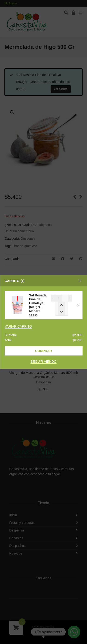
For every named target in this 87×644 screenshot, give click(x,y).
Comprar (43, 351)
